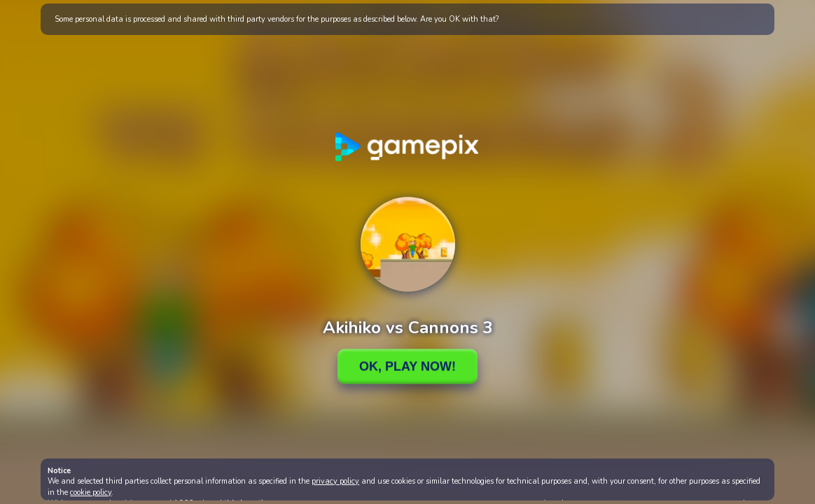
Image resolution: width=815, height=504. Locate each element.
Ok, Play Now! (407, 366)
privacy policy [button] (335, 481)
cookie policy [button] (91, 492)
